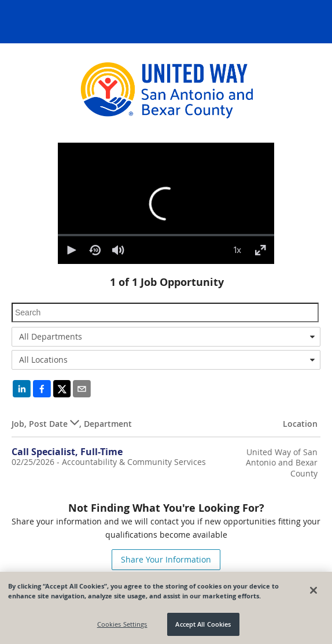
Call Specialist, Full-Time (67, 452)
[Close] (313, 590)
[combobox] (166, 337)
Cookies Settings (122, 624)
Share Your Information (166, 559)
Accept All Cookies (203, 624)
